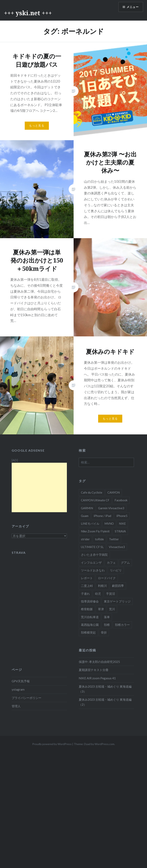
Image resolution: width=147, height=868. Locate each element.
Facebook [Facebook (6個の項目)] (121, 500)
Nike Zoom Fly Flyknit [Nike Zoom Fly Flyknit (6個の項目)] (95, 531)
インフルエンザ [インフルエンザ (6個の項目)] (91, 562)
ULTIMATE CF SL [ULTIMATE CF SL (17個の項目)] (92, 547)
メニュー (133, 7)
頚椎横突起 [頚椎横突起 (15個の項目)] (88, 632)
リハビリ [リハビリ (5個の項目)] (116, 570)
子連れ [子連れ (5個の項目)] (85, 594)
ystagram (18, 689)
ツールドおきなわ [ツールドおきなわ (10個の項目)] (93, 570)
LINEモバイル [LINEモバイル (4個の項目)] (90, 523)
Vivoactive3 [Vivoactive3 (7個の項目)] (117, 547)
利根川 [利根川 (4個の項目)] (102, 586)
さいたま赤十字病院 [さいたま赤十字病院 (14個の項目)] (94, 555)
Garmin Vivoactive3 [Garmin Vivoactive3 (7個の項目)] (111, 508)
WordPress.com (104, 744)
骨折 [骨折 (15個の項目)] (104, 632)
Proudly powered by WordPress (52, 744)
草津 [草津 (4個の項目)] (101, 609)
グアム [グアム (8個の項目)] (125, 562)
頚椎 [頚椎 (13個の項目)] (107, 625)
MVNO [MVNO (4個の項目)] (109, 523)
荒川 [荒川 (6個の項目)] (112, 609)
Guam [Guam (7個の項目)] (85, 516)
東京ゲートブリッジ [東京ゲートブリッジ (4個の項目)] (117, 601)
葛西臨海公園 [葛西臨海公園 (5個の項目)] (90, 625)
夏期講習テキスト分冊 (94, 670)
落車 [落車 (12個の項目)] (107, 617)
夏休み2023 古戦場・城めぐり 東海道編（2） (105, 702)
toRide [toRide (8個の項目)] (99, 539)
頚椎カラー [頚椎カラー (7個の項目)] (122, 625)
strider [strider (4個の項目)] (85, 539)
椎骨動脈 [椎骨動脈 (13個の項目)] (87, 609)
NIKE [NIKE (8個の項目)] (122, 523)
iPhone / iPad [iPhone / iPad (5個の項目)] (102, 516)
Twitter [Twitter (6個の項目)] (114, 539)
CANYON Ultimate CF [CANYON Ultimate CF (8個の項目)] (95, 500)
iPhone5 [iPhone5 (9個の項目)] (122, 516)
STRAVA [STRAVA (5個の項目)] (120, 531)
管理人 (16, 706)
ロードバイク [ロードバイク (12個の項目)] (107, 578)
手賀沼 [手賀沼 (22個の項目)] (110, 594)
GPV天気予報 (21, 681)
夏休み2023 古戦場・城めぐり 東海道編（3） (105, 689)
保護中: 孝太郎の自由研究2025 (99, 662)
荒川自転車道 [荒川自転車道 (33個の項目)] (90, 617)
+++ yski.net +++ (28, 13)
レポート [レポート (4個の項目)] (87, 578)
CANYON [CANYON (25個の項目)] (114, 492)
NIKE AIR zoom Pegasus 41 (97, 678)
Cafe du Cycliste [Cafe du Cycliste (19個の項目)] (92, 492)
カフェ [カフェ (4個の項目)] (111, 562)
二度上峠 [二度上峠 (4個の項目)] (87, 586)
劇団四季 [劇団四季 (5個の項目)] (118, 586)
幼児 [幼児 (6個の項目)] (98, 594)
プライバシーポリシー (27, 698)
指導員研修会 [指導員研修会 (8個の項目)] (90, 601)
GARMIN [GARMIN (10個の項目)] (87, 508)
